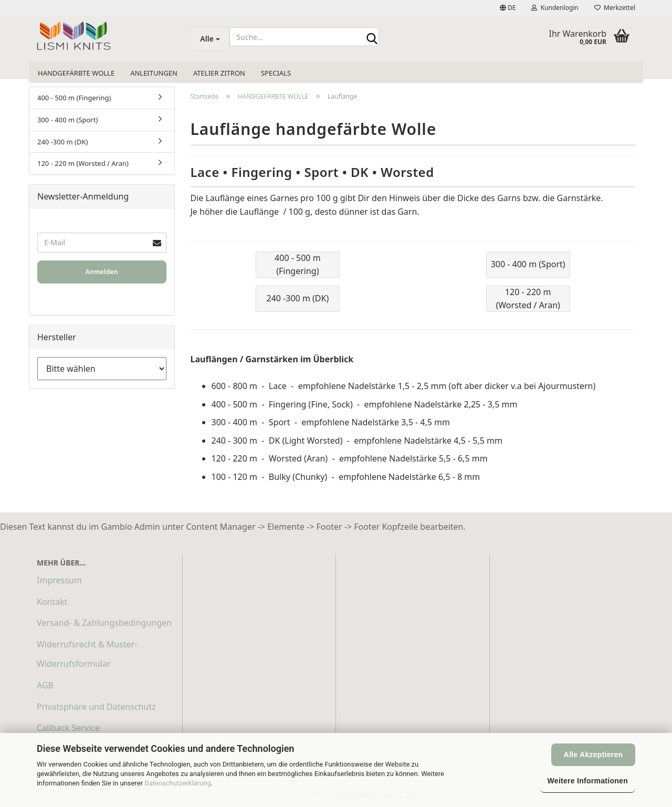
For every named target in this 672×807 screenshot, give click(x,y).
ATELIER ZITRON (219, 73)
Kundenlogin (555, 8)
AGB (45, 685)
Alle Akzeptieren (594, 754)
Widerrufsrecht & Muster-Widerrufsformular (87, 654)
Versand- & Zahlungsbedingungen (104, 623)
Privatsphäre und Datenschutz (96, 707)
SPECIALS (276, 73)
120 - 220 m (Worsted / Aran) (83, 163)
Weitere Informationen (588, 781)
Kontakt (52, 602)
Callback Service (68, 728)
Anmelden (102, 272)
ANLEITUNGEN (154, 73)
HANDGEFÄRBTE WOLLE (76, 73)
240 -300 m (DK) (62, 142)
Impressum (59, 580)
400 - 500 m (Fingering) (74, 98)
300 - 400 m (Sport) (67, 120)
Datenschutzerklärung (178, 783)
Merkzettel (615, 8)
